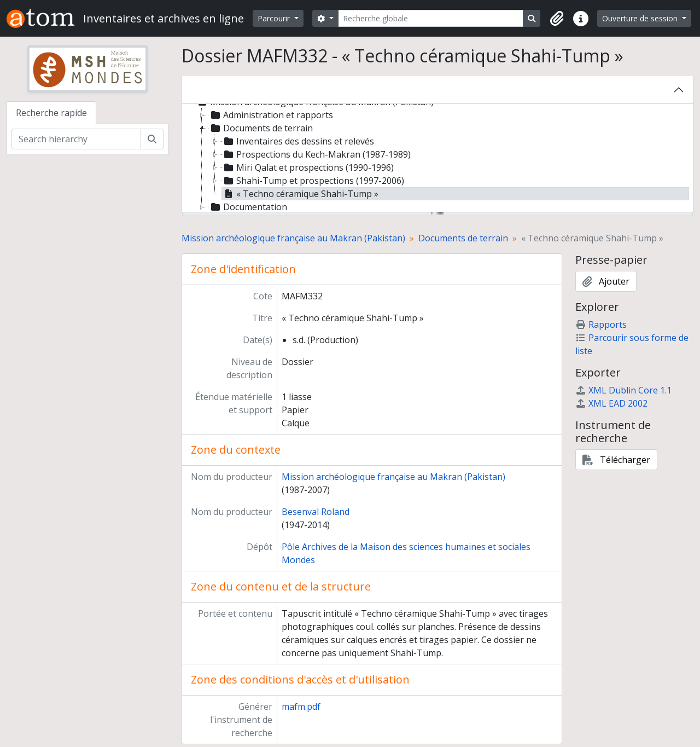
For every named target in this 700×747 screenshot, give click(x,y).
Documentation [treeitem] (248, 207)
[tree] (437, 159)
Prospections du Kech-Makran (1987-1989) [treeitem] (316, 154)
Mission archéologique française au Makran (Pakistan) (293, 238)
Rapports (601, 325)
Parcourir (275, 18)
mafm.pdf (301, 707)
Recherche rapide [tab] (51, 113)
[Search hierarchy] (76, 139)
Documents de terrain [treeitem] (261, 128)
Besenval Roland (316, 512)
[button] (557, 19)
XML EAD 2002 (611, 403)
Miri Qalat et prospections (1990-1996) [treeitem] (308, 167)
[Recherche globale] (431, 18)
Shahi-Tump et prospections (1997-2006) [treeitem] (313, 181)
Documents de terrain (463, 238)
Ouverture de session (641, 18)
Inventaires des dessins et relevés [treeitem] (298, 141)
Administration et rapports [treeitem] (271, 115)
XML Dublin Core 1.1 (623, 390)
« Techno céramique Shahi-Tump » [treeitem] (300, 194)
